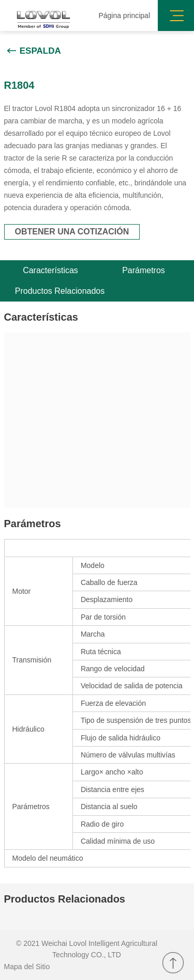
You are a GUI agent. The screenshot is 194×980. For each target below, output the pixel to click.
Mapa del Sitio (27, 967)
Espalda (40, 51)
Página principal (124, 15)
